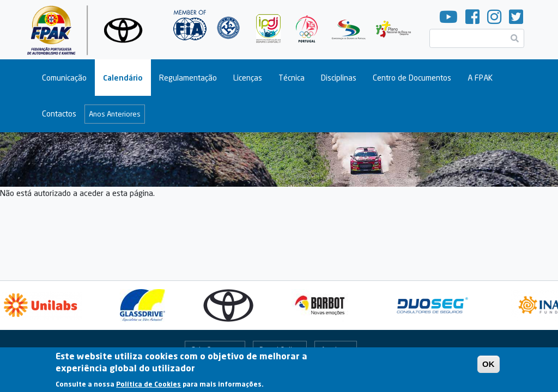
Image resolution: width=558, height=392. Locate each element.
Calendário (123, 78)
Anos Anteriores (115, 114)
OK (489, 367)
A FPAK (480, 78)
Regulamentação (188, 78)
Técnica (292, 78)
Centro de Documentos (412, 78)
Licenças (248, 78)
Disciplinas (339, 78)
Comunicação (64, 78)
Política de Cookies (148, 387)
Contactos (59, 114)
